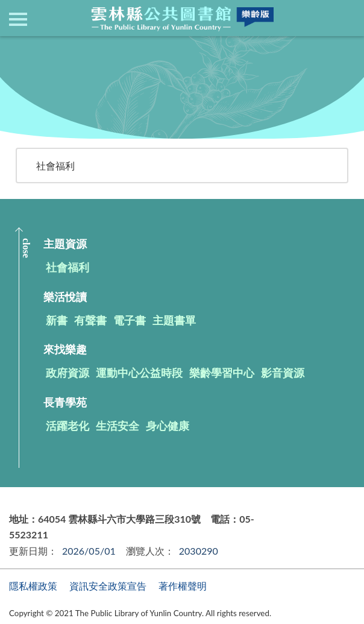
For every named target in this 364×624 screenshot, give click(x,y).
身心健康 (168, 426)
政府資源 (67, 373)
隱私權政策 (33, 586)
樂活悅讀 (65, 297)
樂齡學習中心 (222, 373)
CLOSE (26, 248)
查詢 (346, 18)
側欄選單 (18, 19)
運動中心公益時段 (139, 373)
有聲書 (90, 320)
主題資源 (106, 51)
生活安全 (118, 426)
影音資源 (283, 373)
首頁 (67, 51)
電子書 (130, 320)
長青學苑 (65, 402)
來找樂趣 (65, 349)
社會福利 (55, 165)
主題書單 (174, 320)
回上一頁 (36, 74)
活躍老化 (67, 426)
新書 (57, 320)
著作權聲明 (183, 586)
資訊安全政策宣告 (108, 586)
